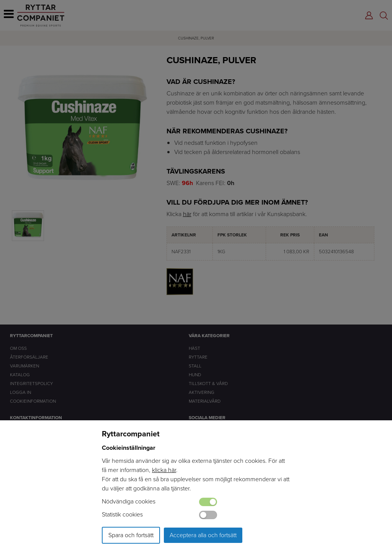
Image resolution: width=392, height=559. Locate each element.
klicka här (164, 470)
